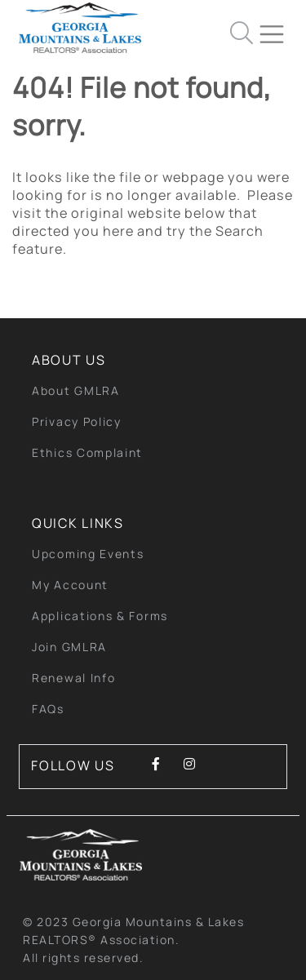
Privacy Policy (77, 421)
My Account (70, 585)
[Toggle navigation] (278, 28)
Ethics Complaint (87, 452)
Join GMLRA (69, 647)
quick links (78, 523)
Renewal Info (73, 678)
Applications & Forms (100, 616)
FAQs (48, 709)
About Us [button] (69, 360)
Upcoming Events (88, 554)
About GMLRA (76, 390)
